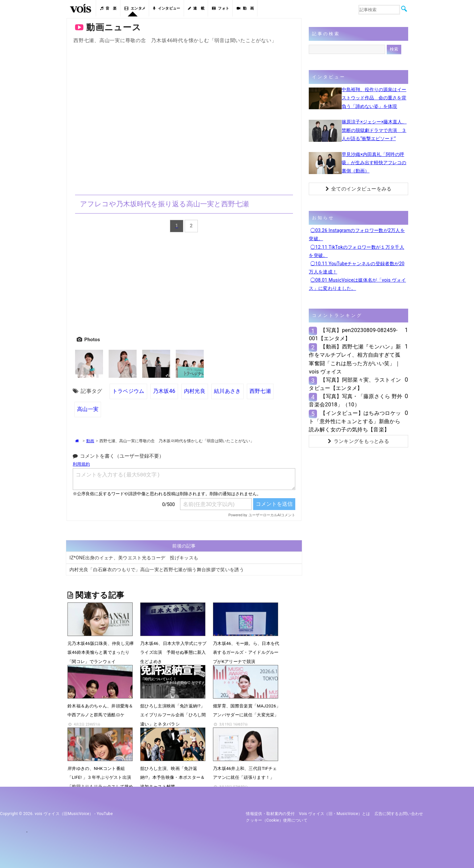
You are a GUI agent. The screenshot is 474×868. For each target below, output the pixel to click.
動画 (90, 441)
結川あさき (227, 391)
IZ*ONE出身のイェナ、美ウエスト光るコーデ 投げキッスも (134, 558)
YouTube (105, 814)
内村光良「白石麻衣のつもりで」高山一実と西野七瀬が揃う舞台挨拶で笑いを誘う (157, 570)
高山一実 (88, 409)
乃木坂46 (164, 391)
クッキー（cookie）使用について (277, 820)
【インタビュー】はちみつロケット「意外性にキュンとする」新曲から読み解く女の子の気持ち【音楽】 (355, 421)
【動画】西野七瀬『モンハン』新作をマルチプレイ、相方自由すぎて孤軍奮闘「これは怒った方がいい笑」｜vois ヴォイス (355, 359)
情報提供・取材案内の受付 (270, 814)
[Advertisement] (184, 283)
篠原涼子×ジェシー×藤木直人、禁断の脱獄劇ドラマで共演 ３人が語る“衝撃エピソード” (374, 130)
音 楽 (108, 8)
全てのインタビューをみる (359, 189)
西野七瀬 (260, 391)
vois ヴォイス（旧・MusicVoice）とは (335, 814)
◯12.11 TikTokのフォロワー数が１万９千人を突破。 (356, 251)
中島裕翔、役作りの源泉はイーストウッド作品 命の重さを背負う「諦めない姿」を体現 (374, 98)
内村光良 (195, 391)
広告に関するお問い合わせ (399, 814)
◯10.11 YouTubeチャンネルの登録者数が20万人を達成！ (356, 268)
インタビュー (167, 8)
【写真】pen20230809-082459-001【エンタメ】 (353, 334)
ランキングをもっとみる (358, 441)
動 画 (245, 8)
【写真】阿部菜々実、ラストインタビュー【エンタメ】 (355, 384)
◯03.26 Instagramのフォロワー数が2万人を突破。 (357, 234)
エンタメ (135, 8)
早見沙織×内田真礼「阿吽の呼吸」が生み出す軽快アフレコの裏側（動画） (374, 163)
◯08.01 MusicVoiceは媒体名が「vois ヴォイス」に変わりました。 (357, 284)
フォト (221, 8)
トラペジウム (128, 391)
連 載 (196, 8)
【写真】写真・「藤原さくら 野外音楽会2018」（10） (355, 400)
